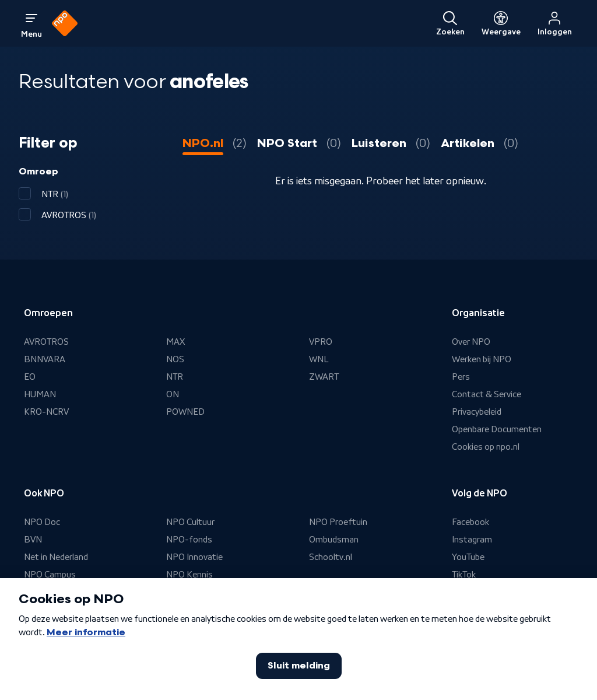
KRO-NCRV (46, 412)
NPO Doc (42, 522)
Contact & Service (487, 394)
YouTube (468, 557)
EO (30, 377)
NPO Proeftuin (338, 522)
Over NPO (471, 342)
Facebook (470, 522)
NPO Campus (50, 575)
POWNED (185, 412)
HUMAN (40, 394)
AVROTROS (46, 342)
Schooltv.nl (331, 557)
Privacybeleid (477, 412)
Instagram (472, 540)
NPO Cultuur (190, 522)
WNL (319, 359)
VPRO (321, 342)
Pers (461, 377)
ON (173, 394)
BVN (33, 540)
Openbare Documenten (497, 429)
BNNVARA (45, 359)
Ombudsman (334, 540)
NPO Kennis (189, 575)
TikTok (464, 575)
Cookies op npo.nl (486, 447)
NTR (175, 377)
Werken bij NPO (482, 359)
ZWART (324, 377)
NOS (175, 359)
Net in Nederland (56, 557)
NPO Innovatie (194, 557)
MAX (175, 342)
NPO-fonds (189, 540)
